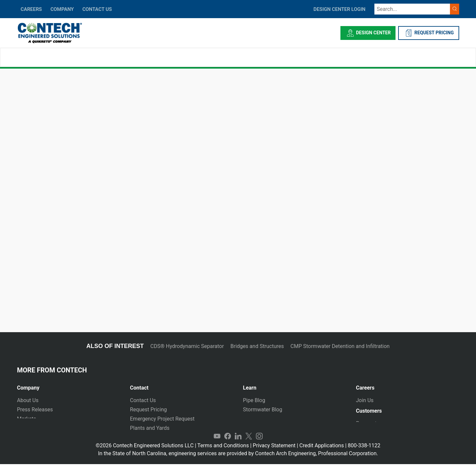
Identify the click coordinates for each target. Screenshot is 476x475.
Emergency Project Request (162, 419)
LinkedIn (238, 447)
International (145, 437)
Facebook (228, 447)
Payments (368, 426)
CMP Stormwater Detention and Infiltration (340, 346)
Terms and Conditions (223, 456)
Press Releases (35, 410)
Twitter (249, 447)
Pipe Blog (254, 400)
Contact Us (143, 400)
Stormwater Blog (263, 410)
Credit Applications (322, 456)
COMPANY (62, 9)
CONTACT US (97, 9)
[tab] (69, 385)
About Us (28, 400)
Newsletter (30, 428)
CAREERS (31, 9)
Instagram (259, 447)
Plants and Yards (150, 428)
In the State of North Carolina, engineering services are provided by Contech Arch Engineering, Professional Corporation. (238, 464)
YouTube (217, 447)
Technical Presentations (271, 419)
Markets (27, 419)
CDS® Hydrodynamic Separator (187, 346)
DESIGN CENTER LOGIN (339, 9)
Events (25, 437)
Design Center (368, 33)
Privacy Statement (274, 456)
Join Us (365, 400)
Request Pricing (148, 410)
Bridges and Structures (257, 346)
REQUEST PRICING (429, 33)
